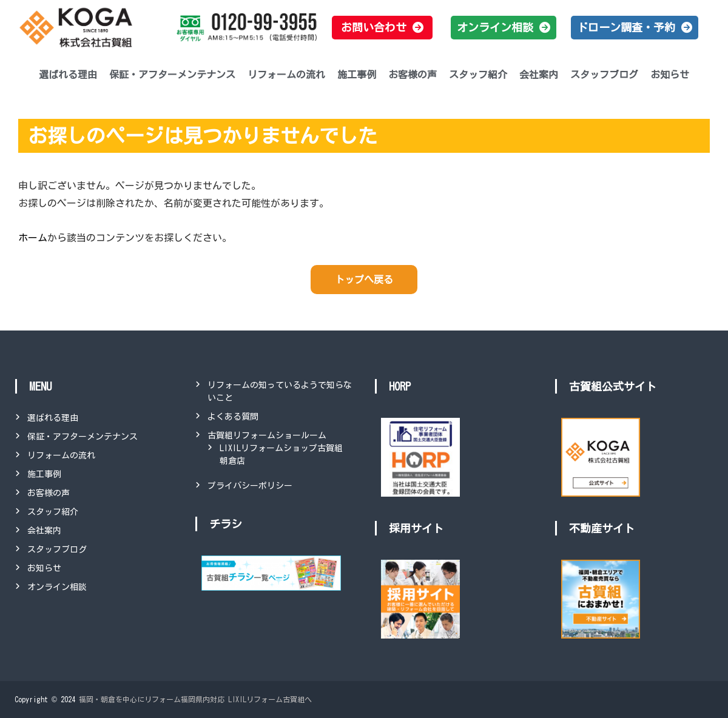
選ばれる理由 (68, 75)
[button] (382, 28)
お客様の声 (413, 75)
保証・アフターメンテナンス (172, 75)
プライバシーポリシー (250, 486)
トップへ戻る (364, 280)
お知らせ (670, 75)
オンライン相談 (57, 587)
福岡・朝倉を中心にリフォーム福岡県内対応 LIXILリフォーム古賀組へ (195, 699)
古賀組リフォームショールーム (267, 435)
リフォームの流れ (286, 75)
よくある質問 (233, 417)
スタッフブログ (604, 75)
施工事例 (357, 75)
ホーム (33, 238)
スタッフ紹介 (478, 75)
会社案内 (539, 75)
